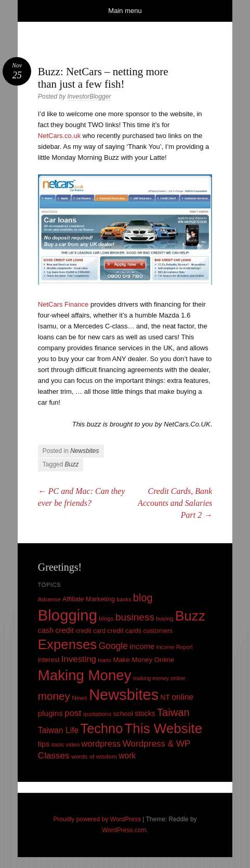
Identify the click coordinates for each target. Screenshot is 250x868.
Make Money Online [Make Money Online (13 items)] (143, 660)
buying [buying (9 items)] (165, 618)
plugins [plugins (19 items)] (50, 713)
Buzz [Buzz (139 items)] (190, 616)
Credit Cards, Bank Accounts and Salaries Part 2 (175, 503)
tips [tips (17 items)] (44, 744)
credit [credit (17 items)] (64, 630)
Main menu (125, 11)
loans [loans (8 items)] (105, 660)
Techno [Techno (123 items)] (102, 728)
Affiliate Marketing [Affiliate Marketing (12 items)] (89, 599)
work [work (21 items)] (127, 756)
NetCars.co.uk (59, 136)
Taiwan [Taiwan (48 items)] (173, 712)
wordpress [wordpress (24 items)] (101, 743)
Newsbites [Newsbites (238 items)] (124, 695)
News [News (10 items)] (80, 698)
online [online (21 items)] (182, 697)
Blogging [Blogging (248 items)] (68, 615)
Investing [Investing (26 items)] (79, 659)
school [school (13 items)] (123, 714)
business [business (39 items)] (135, 617)
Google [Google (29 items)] (113, 646)
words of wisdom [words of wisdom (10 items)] (94, 756)
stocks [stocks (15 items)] (145, 713)
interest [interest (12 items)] (49, 660)
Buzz (72, 464)
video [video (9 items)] (73, 745)
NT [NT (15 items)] (166, 697)
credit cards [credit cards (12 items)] (124, 631)
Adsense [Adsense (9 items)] (49, 599)
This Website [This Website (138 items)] (164, 728)
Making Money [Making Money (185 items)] (85, 675)
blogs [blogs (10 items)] (106, 618)
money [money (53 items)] (54, 696)
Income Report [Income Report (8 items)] (175, 647)
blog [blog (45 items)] (143, 598)
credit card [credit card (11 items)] (90, 631)
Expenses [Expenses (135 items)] (68, 644)
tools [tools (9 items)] (58, 745)
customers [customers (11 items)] (158, 631)
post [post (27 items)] (73, 713)
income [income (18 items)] (142, 646)
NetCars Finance (63, 304)
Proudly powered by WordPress (97, 819)
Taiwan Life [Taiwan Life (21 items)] (58, 730)
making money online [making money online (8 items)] (159, 678)
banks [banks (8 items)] (124, 599)
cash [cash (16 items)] (46, 630)
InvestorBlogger (89, 97)
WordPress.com (124, 830)
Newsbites (84, 451)
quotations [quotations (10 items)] (97, 714)
